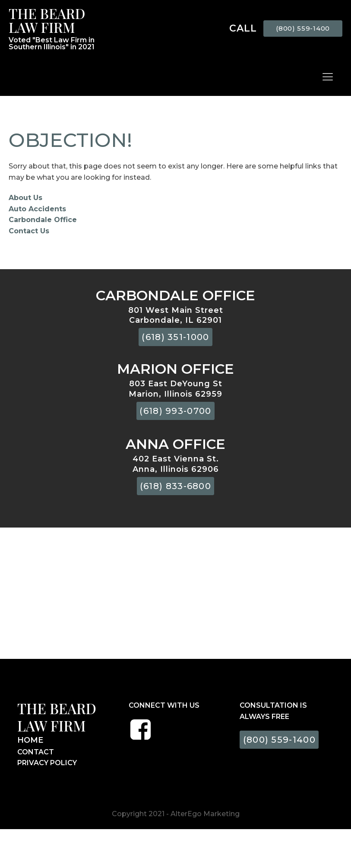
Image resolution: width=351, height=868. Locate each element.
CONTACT (36, 752)
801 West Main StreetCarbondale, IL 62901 (176, 315)
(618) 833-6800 (175, 486)
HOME (30, 740)
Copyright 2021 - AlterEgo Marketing (176, 814)
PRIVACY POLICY (47, 763)
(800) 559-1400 (303, 28)
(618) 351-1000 (175, 337)
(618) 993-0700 (175, 411)
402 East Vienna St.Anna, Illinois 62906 (176, 464)
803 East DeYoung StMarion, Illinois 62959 (175, 389)
